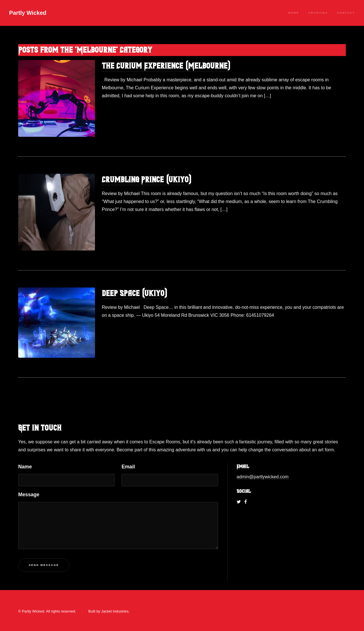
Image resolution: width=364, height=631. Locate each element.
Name (25, 467)
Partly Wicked (28, 13)
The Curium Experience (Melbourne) (166, 66)
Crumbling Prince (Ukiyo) (147, 180)
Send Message (44, 565)
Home (293, 13)
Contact (346, 13)
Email (128, 467)
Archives (318, 13)
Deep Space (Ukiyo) (135, 293)
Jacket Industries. (115, 611)
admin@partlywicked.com (263, 477)
